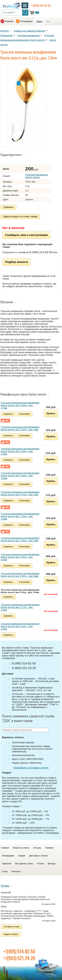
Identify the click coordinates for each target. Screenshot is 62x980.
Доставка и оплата (38, 856)
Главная (5, 848)
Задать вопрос (11, 934)
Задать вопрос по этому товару (20, 216)
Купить (51, 413)
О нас (5, 871)
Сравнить (8, 207)
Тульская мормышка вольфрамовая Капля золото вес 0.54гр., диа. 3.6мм (20, 476)
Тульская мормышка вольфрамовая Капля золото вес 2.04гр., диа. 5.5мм (20, 557)
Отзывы (37, 848)
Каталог (5, 31)
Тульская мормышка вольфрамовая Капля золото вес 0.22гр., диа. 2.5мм (20, 626)
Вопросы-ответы (21, 848)
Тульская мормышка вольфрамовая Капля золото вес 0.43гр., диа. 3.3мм (20, 451)
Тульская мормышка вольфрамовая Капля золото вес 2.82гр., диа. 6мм (20, 575)
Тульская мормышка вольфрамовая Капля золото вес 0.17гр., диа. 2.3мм (20, 607)
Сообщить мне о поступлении (26, 235)
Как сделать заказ (24, 864)
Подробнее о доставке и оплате (31, 768)
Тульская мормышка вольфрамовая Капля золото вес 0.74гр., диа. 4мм (20, 493)
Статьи (40, 864)
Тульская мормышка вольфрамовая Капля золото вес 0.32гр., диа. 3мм (20, 428)
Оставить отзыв (11, 927)
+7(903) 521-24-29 (19, 958)
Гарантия (7, 864)
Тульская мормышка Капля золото (36, 176)
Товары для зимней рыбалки (29, 31)
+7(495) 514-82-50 (19, 951)
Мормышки (6, 35)
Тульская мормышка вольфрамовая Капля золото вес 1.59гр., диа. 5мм (20, 539)
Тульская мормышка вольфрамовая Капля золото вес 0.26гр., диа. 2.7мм (20, 405)
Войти (39, 21)
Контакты (16, 871)
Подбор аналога (17, 262)
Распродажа (26, 21)
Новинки (9, 21)
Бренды (52, 864)
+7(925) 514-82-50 (41, 6)
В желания (24, 414)
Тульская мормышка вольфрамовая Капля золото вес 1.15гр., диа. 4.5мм (20, 516)
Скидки (22, 856)
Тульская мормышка (28, 35)
